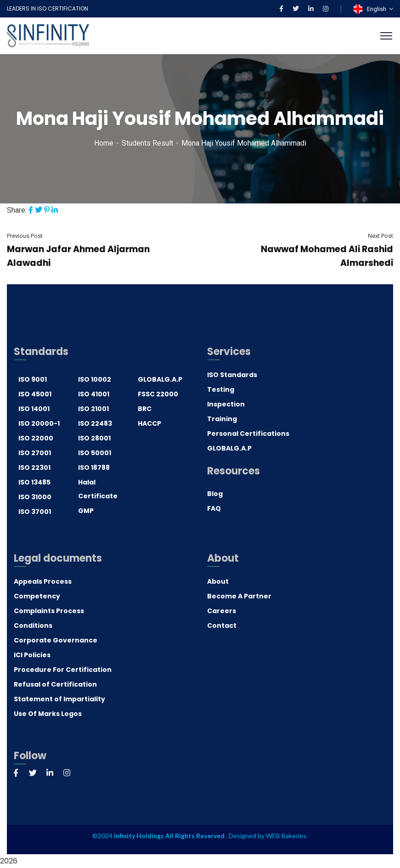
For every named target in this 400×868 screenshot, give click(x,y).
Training (222, 419)
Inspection (226, 404)
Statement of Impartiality (59, 699)
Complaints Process (49, 611)
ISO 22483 (95, 423)
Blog (215, 494)
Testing (221, 389)
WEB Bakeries (286, 836)
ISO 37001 (35, 512)
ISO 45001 (35, 394)
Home (104, 143)
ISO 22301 (34, 468)
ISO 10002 (95, 379)
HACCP (149, 423)
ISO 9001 (33, 379)
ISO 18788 (94, 468)
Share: (17, 210)
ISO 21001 (93, 409)
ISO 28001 (94, 438)
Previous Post (25, 236)
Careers (222, 611)
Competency (37, 596)
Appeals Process (43, 581)
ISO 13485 (34, 482)
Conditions (33, 626)
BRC (145, 409)
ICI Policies (32, 655)
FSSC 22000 (158, 394)
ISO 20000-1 (39, 423)
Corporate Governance (56, 640)
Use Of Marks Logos (48, 714)
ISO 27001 (35, 453)
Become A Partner (239, 596)
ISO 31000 (35, 497)
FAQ (214, 508)
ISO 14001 (34, 409)
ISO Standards (232, 375)
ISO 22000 (36, 438)
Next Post (380, 236)
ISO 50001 (95, 453)
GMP (86, 511)
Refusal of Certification (55, 684)
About (218, 581)
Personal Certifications (248, 434)
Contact (222, 626)
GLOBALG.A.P (160, 379)
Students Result (147, 143)
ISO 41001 (94, 394)
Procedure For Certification (63, 670)
